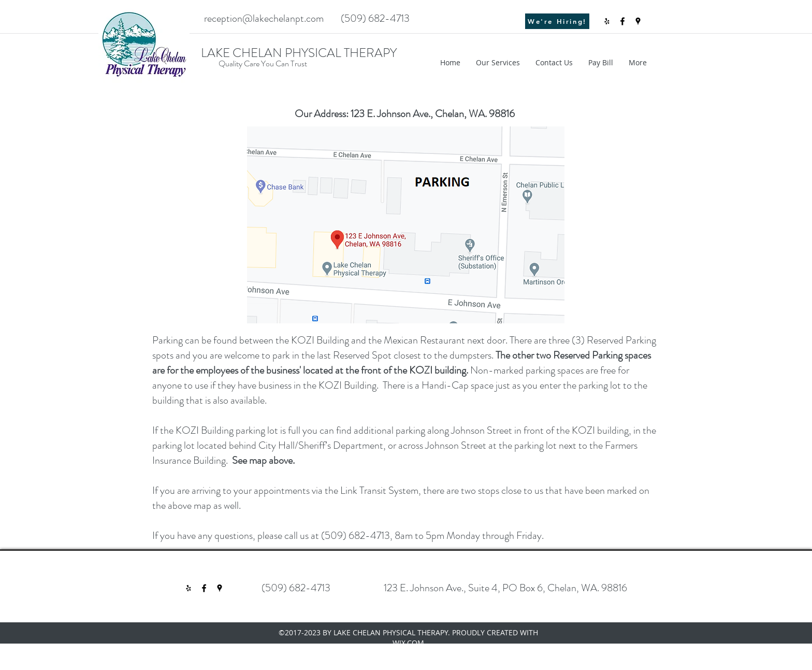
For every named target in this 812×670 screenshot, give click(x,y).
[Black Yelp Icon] (607, 21)
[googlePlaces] (638, 21)
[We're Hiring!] (557, 21)
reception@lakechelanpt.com (264, 18)
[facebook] (622, 21)
